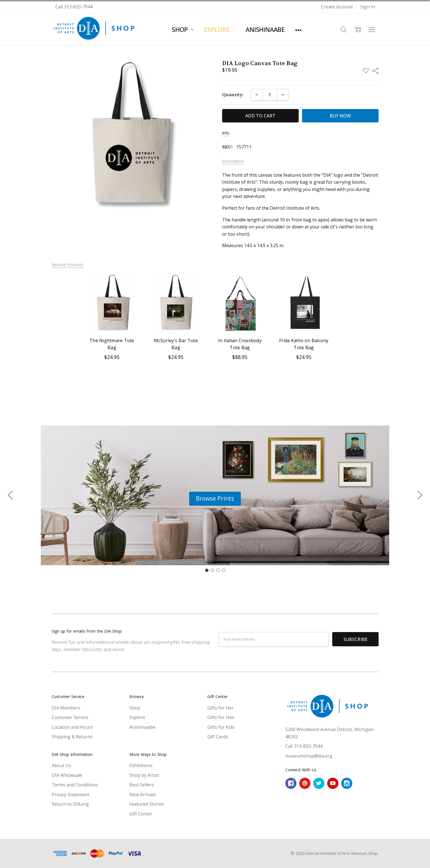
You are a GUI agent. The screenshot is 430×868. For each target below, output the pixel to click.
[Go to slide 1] (207, 570)
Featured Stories (147, 804)
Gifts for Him (221, 717)
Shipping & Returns (72, 737)
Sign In (368, 7)
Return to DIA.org (70, 804)
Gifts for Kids (221, 727)
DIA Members (66, 708)
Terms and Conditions (75, 785)
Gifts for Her (220, 708)
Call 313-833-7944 (74, 7)
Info (226, 133)
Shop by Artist (144, 775)
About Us (61, 765)
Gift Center (141, 814)
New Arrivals (143, 794)
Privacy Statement (71, 794)
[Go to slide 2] (420, 495)
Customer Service (70, 717)
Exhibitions (141, 765)
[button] (215, 499)
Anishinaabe (265, 29)
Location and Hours (72, 727)
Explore (219, 29)
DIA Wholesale (67, 775)
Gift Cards (218, 737)
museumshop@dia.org (309, 756)
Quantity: (233, 95)
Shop (183, 29)
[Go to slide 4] (10, 495)
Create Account (337, 7)
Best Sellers (142, 785)
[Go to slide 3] (218, 570)
